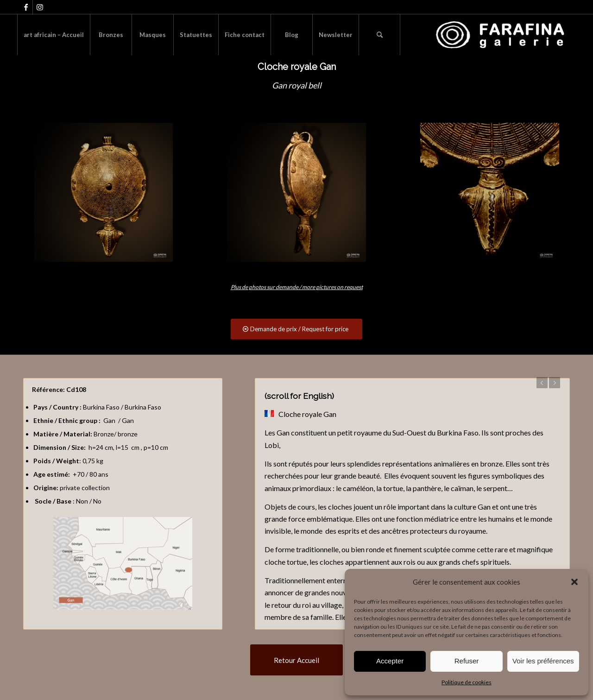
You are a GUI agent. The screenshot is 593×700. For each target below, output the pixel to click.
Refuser (467, 661)
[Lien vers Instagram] (40, 7)
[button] (574, 582)
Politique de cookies (467, 682)
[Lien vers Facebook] (26, 7)
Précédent (542, 383)
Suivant (555, 383)
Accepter (390, 661)
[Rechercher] (379, 35)
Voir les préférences (543, 661)
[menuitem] (54, 35)
